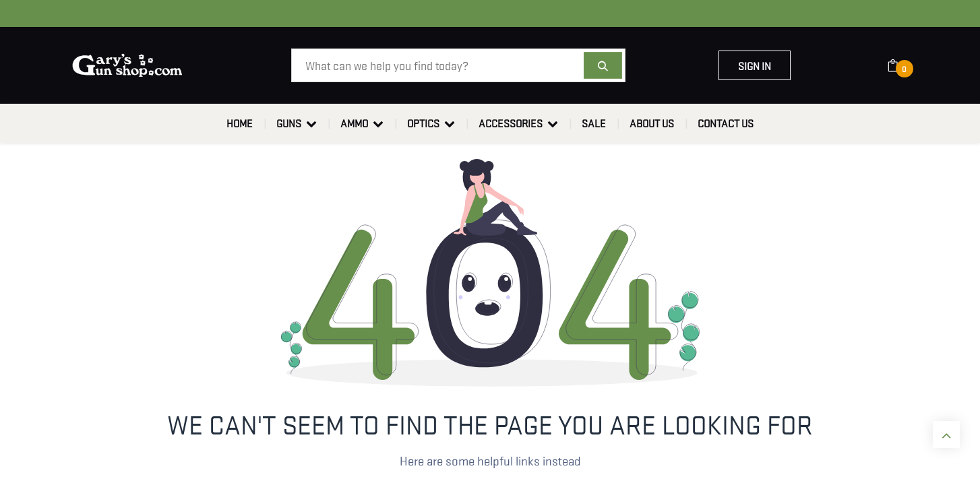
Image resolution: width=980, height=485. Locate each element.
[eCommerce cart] (901, 65)
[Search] (603, 65)
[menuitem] (240, 123)
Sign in (755, 65)
